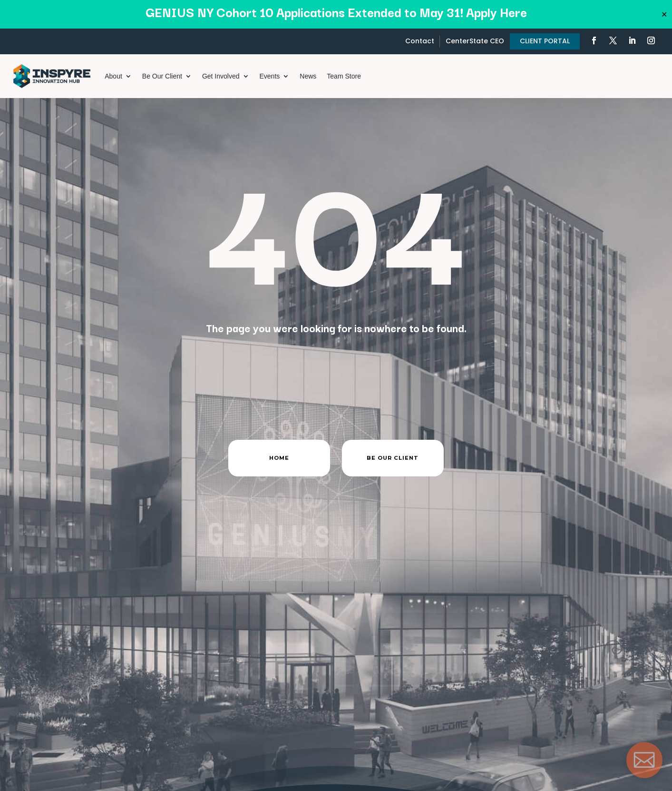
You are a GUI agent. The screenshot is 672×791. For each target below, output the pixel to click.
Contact (420, 41)
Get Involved (221, 76)
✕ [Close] (664, 14)
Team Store (344, 76)
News (308, 76)
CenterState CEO (475, 41)
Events (270, 76)
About (113, 76)
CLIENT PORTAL (545, 41)
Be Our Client (162, 76)
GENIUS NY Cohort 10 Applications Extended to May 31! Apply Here (336, 12)
